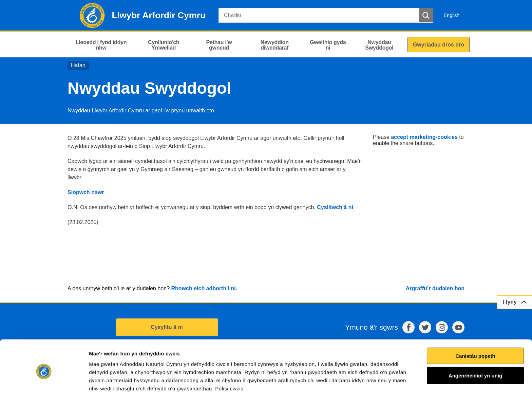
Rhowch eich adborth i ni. (204, 288)
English (451, 15)
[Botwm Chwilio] (426, 15)
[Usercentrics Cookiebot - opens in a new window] (44, 391)
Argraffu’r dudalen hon (435, 288)
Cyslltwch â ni (335, 207)
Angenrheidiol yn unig (475, 356)
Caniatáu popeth (475, 336)
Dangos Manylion (386, 391)
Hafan (78, 65)
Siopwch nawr (87, 192)
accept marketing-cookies (424, 137)
